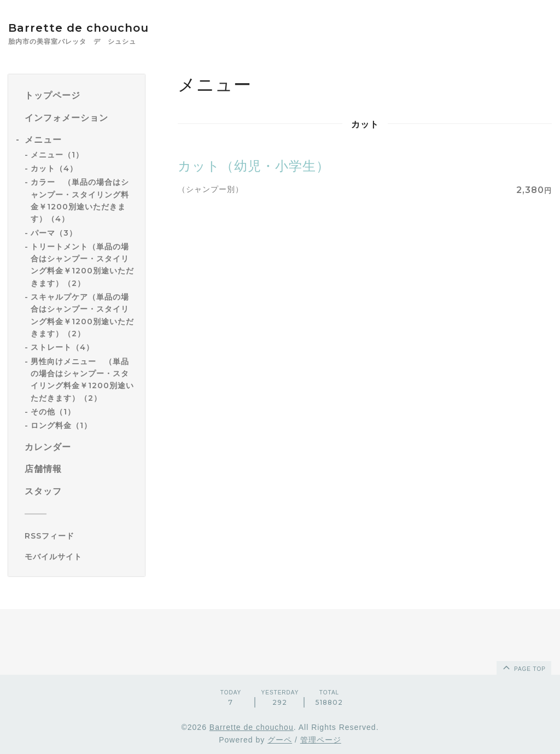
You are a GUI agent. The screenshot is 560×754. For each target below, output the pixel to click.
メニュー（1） (57, 155)
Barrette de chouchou (90, 28)
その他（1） (53, 412)
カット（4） (54, 168)
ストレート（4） (62, 347)
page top (523, 667)
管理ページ (321, 740)
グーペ (280, 740)
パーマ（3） (54, 233)
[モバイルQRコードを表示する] (81, 557)
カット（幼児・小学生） (254, 166)
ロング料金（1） (61, 425)
